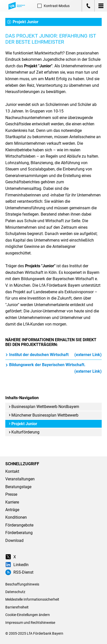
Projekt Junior (23, 22)
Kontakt (12, 471)
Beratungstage (18, 487)
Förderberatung (19, 533)
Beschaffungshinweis (22, 584)
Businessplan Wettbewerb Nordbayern (44, 407)
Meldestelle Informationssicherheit (32, 599)
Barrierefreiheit (17, 607)
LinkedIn (17, 565)
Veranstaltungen (20, 479)
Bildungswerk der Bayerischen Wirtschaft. (53, 368)
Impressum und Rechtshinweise (30, 623)
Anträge (12, 510)
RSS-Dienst (19, 572)
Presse (11, 494)
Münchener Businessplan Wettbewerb (44, 415)
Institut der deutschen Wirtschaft (53, 355)
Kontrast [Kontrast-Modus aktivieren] (53, 6)
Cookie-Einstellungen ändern (28, 615)
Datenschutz (15, 592)
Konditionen (16, 517)
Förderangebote (19, 525)
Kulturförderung (24, 432)
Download (14, 540)
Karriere (12, 502)
